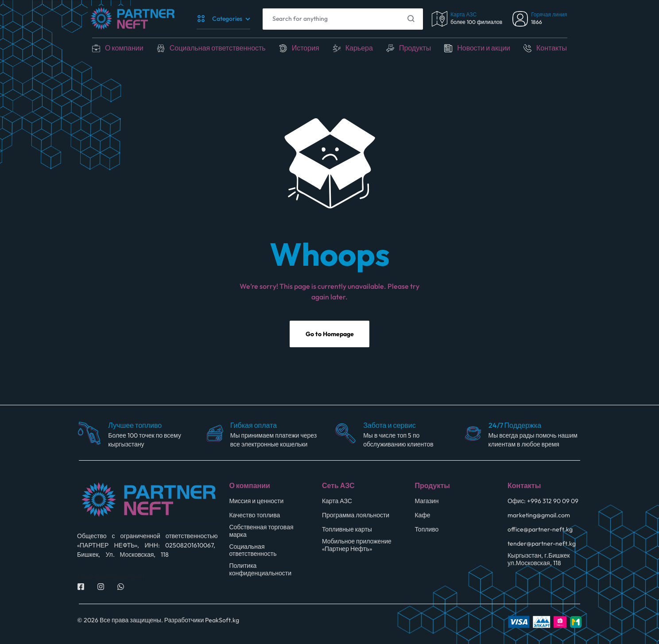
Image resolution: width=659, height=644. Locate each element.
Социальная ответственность (218, 48)
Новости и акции (484, 48)
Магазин (426, 501)
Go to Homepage (330, 334)
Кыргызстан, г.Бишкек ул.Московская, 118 (539, 559)
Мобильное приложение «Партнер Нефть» (357, 545)
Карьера (359, 48)
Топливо (426, 530)
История (306, 48)
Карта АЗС (337, 501)
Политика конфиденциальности (260, 570)
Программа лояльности (356, 515)
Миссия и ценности (256, 501)
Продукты (415, 48)
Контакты (552, 48)
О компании (124, 48)
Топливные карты (347, 530)
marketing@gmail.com (539, 515)
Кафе (422, 515)
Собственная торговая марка (261, 531)
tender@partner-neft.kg (542, 544)
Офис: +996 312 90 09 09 (543, 501)
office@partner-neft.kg (540, 530)
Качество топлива (254, 515)
